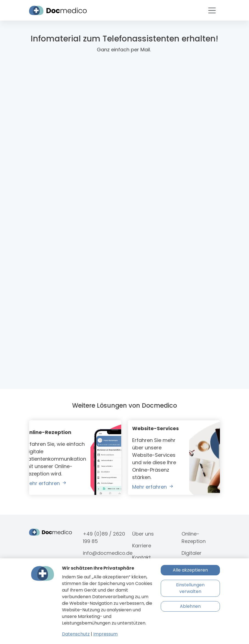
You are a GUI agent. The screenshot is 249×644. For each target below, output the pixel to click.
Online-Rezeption (194, 537)
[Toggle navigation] (212, 10)
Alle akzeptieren (190, 570)
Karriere (142, 546)
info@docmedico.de (108, 553)
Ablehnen (190, 606)
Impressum (105, 634)
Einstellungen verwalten (190, 588)
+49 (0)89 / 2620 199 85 (104, 537)
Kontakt (142, 557)
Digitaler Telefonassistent (202, 557)
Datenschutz (76, 634)
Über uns (143, 534)
